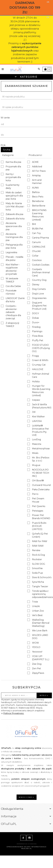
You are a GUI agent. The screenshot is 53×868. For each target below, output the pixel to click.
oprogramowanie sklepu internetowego (26, 847)
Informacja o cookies (27, 844)
